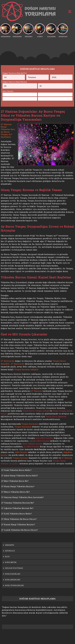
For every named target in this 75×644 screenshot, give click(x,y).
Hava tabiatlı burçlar (33, 444)
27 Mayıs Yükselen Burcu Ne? (16, 492)
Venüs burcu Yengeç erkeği (36, 411)
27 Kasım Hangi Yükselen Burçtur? (18, 524)
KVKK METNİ (11, 562)
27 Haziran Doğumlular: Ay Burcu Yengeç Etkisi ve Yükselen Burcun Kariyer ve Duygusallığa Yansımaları (33, 115)
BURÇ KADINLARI (13, 574)
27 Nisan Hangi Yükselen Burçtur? (18, 486)
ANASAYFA (10, 545)
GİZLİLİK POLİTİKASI (14, 568)
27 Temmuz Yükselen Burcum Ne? (18, 503)
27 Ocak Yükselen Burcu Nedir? (16, 470)
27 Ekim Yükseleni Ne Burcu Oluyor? (19, 519)
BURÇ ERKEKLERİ (13, 580)
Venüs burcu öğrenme (56, 416)
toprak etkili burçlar (39, 441)
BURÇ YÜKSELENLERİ (14, 585)
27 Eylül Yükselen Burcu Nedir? (17, 514)
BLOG (7, 557)
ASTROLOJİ (10, 551)
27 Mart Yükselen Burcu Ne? (15, 481)
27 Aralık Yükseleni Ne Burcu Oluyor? (20, 530)
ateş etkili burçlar (44, 438)
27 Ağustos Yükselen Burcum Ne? (17, 508)
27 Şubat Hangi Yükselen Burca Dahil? (20, 476)
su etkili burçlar (31, 447)
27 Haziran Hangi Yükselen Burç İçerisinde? (23, 497)
